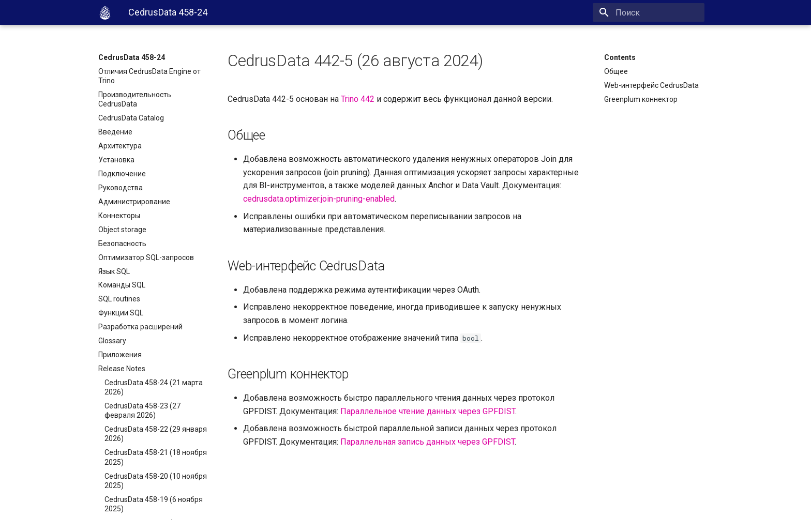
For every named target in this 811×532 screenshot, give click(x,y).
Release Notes (122, 369)
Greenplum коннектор (641, 99)
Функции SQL (121, 313)
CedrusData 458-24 (132, 57)
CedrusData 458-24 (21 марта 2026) (154, 387)
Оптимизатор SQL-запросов (146, 257)
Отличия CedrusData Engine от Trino (149, 76)
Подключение (122, 174)
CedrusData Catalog (131, 118)
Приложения (120, 355)
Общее (616, 71)
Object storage (122, 230)
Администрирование (134, 202)
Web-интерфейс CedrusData (651, 85)
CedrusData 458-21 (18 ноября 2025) (156, 457)
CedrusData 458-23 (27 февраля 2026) (142, 411)
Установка (116, 160)
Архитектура (120, 146)
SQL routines (119, 299)
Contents (620, 57)
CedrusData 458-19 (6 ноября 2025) (154, 504)
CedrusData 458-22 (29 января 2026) (156, 434)
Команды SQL (122, 285)
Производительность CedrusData (135, 99)
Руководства (121, 188)
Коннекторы (119, 216)
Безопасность (122, 244)
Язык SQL (114, 271)
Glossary (112, 341)
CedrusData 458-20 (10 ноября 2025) (156, 481)
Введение (115, 132)
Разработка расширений (140, 327)
